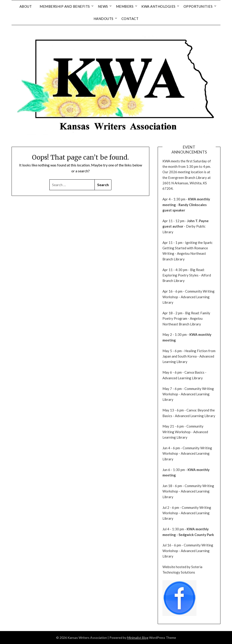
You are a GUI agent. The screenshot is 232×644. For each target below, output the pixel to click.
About (26, 6)
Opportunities (198, 6)
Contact (130, 19)
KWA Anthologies (158, 6)
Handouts (104, 19)
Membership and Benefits (65, 6)
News (103, 6)
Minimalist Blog (138, 638)
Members (125, 6)
